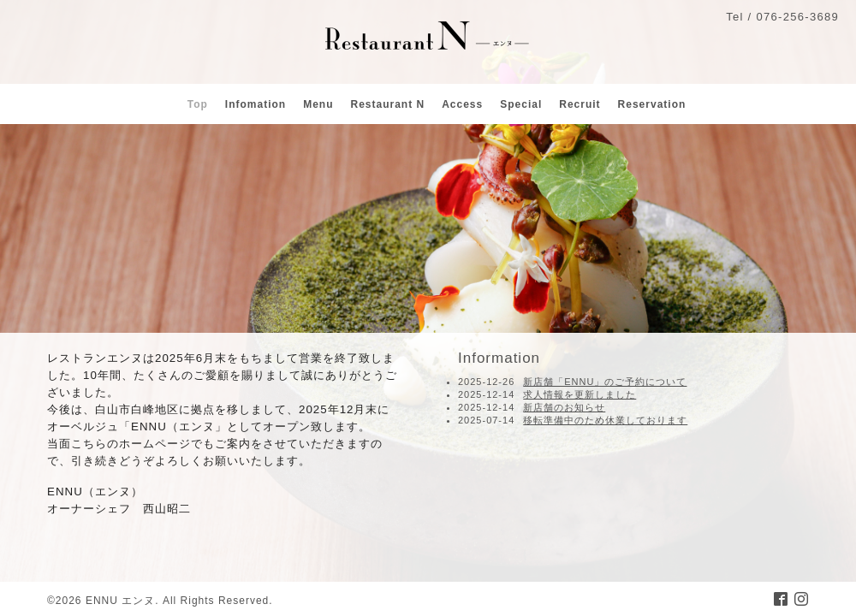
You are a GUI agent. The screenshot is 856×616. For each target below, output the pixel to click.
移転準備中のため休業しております (605, 420)
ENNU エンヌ (120, 601)
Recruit (580, 104)
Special (521, 104)
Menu (318, 104)
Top (198, 104)
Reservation (652, 104)
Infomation (256, 104)
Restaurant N (387, 104)
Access (462, 104)
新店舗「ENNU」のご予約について (605, 382)
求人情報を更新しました (580, 394)
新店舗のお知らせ (564, 407)
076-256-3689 (797, 17)
